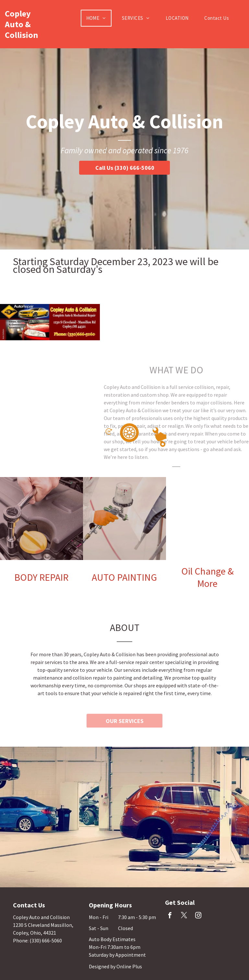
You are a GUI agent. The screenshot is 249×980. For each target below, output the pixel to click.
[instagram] (198, 916)
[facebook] (170, 916)
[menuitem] (99, 18)
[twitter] (184, 916)
